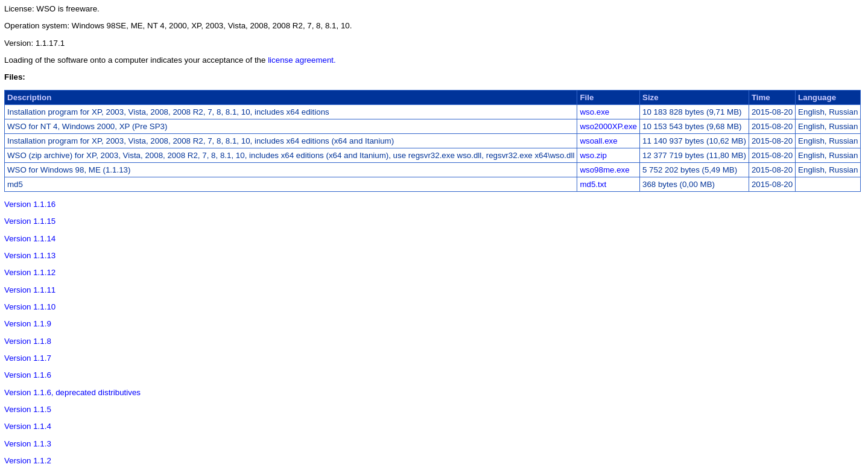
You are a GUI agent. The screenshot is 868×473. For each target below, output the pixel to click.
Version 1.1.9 (28, 324)
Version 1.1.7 (28, 358)
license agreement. (302, 60)
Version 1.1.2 (28, 461)
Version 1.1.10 (30, 307)
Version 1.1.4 (28, 426)
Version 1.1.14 (30, 239)
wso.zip (593, 155)
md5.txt (593, 184)
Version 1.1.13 (30, 256)
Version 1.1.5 (28, 409)
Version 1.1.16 (30, 204)
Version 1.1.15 (30, 221)
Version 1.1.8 (28, 341)
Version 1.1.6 (28, 375)
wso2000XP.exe (608, 126)
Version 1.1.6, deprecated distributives (72, 392)
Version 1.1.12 (30, 272)
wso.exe (594, 112)
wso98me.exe (604, 170)
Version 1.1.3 (28, 444)
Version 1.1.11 (30, 290)
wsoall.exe (598, 141)
